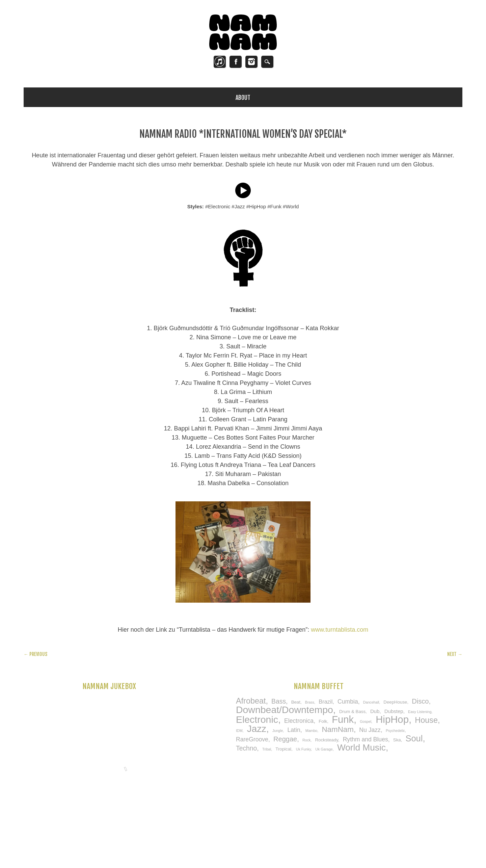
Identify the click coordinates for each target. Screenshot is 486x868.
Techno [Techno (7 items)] (246, 748)
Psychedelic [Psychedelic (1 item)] (395, 731)
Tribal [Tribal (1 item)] (267, 749)
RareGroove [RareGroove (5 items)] (252, 739)
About (243, 98)
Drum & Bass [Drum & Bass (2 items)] (352, 712)
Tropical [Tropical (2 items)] (283, 749)
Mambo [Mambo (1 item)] (312, 731)
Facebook (236, 62)
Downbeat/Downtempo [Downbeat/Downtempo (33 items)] (285, 710)
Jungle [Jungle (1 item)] (278, 731)
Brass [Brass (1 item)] (310, 702)
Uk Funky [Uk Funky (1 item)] (303, 749)
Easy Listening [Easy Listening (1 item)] (420, 712)
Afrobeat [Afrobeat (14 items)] (251, 701)
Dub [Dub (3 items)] (375, 711)
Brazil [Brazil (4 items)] (326, 702)
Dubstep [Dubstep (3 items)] (394, 711)
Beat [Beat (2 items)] (296, 702)
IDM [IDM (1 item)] (239, 731)
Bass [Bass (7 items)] (279, 701)
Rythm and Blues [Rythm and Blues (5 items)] (366, 739)
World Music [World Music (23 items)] (361, 747)
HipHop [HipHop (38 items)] (392, 719)
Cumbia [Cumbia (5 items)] (348, 702)
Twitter (220, 62)
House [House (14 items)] (426, 720)
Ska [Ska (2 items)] (397, 740)
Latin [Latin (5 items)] (294, 730)
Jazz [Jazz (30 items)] (257, 729)
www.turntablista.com (340, 630)
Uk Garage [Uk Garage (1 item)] (324, 749)
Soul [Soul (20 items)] (414, 738)
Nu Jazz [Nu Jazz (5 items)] (370, 730)
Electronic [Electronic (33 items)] (257, 719)
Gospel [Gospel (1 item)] (366, 721)
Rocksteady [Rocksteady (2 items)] (326, 740)
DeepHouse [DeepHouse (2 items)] (395, 702)
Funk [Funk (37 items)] (343, 719)
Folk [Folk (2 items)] (323, 721)
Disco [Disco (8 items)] (420, 701)
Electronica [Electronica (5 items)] (299, 721)
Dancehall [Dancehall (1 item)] (371, 702)
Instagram (251, 62)
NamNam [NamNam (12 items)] (337, 729)
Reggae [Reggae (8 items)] (285, 739)
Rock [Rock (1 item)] (306, 740)
